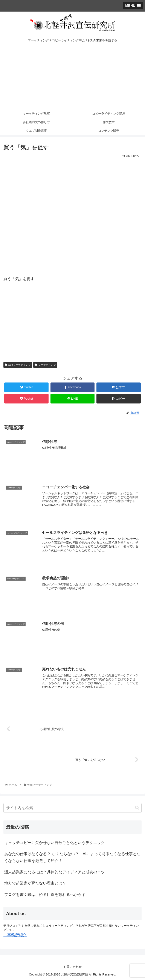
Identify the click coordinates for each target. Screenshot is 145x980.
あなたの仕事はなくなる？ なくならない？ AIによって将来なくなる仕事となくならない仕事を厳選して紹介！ (72, 857)
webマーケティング (18, 365)
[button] (137, 807)
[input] (72, 807)
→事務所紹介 (15, 934)
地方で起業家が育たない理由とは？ (35, 883)
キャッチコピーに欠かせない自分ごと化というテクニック (55, 842)
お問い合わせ (73, 966)
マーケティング (45, 365)
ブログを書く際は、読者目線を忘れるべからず (45, 894)
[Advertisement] (72, 77)
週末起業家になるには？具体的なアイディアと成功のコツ (55, 871)
